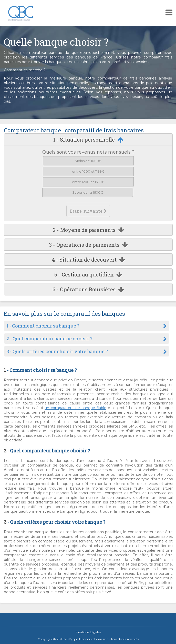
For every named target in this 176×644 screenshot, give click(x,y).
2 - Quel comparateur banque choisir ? (49, 339)
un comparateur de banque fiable (75, 408)
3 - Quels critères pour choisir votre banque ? (57, 351)
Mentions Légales (88, 632)
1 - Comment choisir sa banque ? (43, 326)
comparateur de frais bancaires (127, 78)
